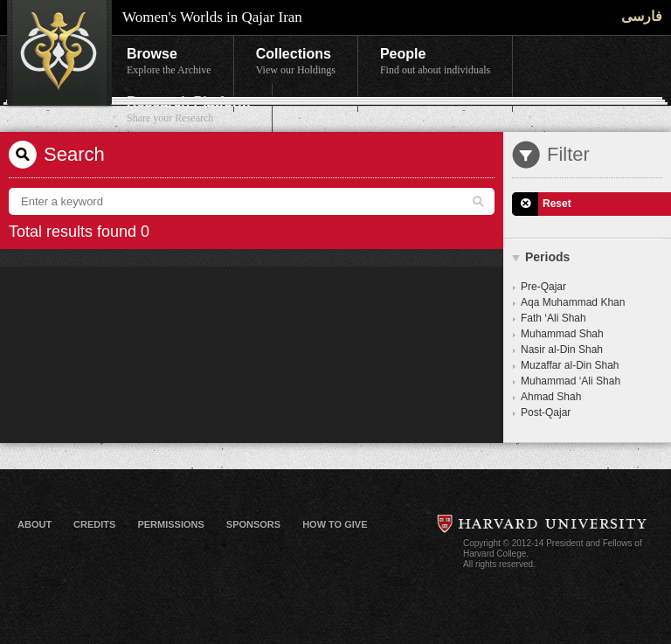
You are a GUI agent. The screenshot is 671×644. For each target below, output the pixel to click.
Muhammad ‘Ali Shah (571, 381)
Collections (296, 62)
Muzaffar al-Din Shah (570, 365)
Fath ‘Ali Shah (553, 318)
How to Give (335, 524)
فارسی (642, 16)
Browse (169, 62)
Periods (547, 257)
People (435, 62)
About (35, 524)
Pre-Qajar (543, 287)
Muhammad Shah (562, 334)
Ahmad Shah (551, 397)
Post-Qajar (546, 412)
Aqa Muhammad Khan (573, 302)
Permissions (170, 524)
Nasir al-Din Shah (562, 350)
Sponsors (253, 524)
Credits (94, 524)
